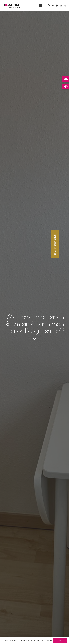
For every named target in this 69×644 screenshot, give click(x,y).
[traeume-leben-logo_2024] (12, 6)
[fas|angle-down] (35, 339)
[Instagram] (49, 6)
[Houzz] (53, 6)
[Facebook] (57, 6)
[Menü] (41, 6)
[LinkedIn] (61, 6)
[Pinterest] (65, 6)
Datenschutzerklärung (45, 640)
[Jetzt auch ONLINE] (55, 244)
